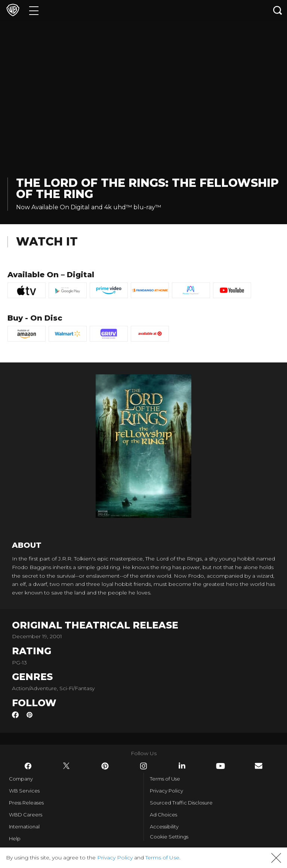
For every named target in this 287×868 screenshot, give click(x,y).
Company (21, 779)
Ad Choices (163, 815)
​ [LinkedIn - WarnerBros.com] (182, 766)
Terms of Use (165, 779)
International (24, 827)
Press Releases (26, 803)
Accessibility (164, 827)
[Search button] (278, 10)
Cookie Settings (169, 837)
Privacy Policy (166, 791)
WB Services (24, 791)
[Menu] (34, 10)
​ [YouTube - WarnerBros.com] (220, 766)
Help (15, 838)
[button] (276, 858)
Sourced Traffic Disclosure (181, 803)
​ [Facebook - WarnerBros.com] (28, 766)
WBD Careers (26, 815)
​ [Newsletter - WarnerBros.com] (259, 766)
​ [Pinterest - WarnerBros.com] (105, 766)
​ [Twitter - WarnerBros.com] (67, 766)
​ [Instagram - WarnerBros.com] (143, 766)
